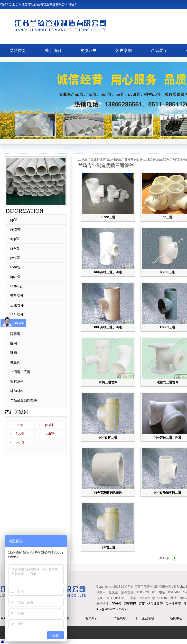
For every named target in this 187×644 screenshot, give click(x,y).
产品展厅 (159, 51)
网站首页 (18, 51)
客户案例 (124, 51)
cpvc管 (15, 277)
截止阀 (15, 362)
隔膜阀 (15, 334)
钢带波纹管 (155, 604)
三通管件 (17, 305)
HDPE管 (17, 286)
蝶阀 (14, 343)
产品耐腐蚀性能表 (24, 400)
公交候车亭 (173, 604)
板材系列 (17, 381)
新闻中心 (176, 618)
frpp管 (15, 239)
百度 (142, 604)
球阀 (14, 353)
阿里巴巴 (130, 604)
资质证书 (88, 51)
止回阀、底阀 (20, 372)
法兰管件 (17, 315)
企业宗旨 (148, 618)
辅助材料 (17, 391)
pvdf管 (15, 258)
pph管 (15, 248)
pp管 (14, 220)
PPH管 (116, 604)
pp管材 (15, 229)
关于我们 (53, 51)
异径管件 (17, 324)
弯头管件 (17, 296)
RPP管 (15, 267)
